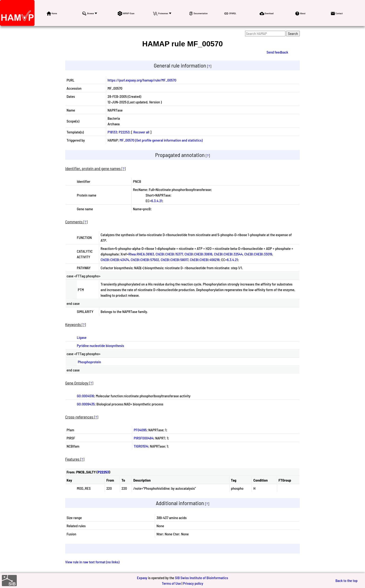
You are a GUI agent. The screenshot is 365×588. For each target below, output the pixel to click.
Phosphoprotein (89, 362)
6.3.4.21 (157, 201)
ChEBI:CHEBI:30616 (199, 254)
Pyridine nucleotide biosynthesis (100, 345)
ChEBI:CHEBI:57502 (145, 260)
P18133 (112, 132)
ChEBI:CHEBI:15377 (169, 254)
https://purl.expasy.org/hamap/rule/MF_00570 (142, 80)
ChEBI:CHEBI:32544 (228, 254)
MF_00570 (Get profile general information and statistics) (161, 140)
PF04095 (140, 430)
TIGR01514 (141, 446)
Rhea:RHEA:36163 (141, 254)
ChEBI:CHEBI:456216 (205, 260)
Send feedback (277, 52)
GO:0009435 (86, 404)
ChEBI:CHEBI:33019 (258, 254)
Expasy (142, 578)
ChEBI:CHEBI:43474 (115, 260)
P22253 (124, 132)
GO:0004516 (85, 396)
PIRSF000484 (144, 438)
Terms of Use (171, 583)
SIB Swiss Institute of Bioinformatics (201, 578)
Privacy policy (193, 583)
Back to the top (346, 580)
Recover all (141, 132)
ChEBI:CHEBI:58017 (174, 260)
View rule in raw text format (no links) (92, 562)
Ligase (82, 337)
